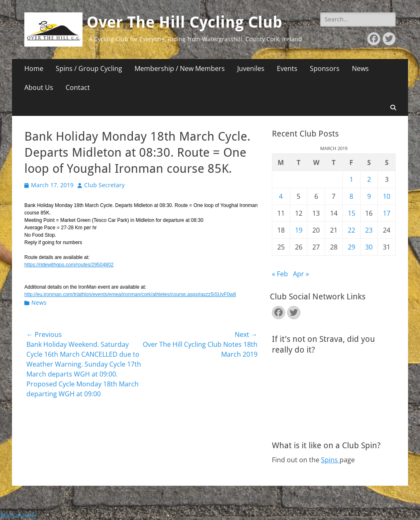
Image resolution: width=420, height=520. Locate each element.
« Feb (280, 274)
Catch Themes (320, 498)
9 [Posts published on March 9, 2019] (369, 196)
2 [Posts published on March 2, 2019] (369, 179)
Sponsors (325, 68)
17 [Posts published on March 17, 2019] (387, 213)
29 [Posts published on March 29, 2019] (352, 247)
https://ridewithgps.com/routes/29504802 (69, 265)
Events (287, 68)
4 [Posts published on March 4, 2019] (281, 196)
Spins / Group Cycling (89, 68)
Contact (78, 87)
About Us (39, 87)
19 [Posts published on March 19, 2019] (299, 230)
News (360, 68)
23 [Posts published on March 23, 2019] (369, 230)
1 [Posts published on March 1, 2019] (351, 179)
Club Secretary (104, 185)
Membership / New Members (180, 68)
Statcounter (19, 515)
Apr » (301, 274)
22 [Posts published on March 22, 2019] (352, 230)
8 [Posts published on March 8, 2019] (351, 196)
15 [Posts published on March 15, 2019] (352, 213)
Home (34, 68)
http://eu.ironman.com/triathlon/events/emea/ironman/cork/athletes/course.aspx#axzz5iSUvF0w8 (130, 294)
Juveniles (251, 68)
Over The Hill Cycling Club (184, 22)
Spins (330, 460)
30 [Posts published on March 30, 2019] (369, 247)
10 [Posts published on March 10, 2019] (387, 196)
